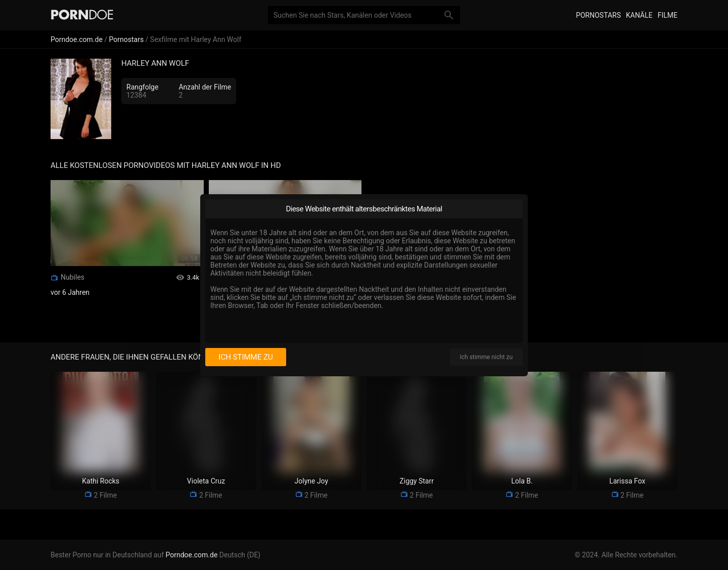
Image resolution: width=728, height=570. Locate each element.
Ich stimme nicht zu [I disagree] (486, 357)
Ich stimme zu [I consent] (245, 357)
